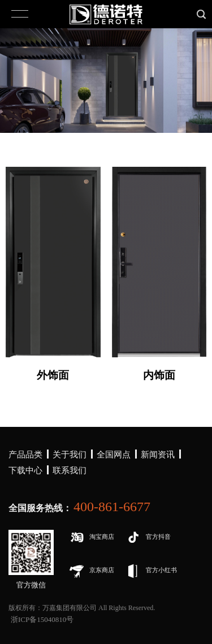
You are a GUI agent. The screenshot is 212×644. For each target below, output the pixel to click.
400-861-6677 (112, 507)
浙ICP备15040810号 (42, 619)
